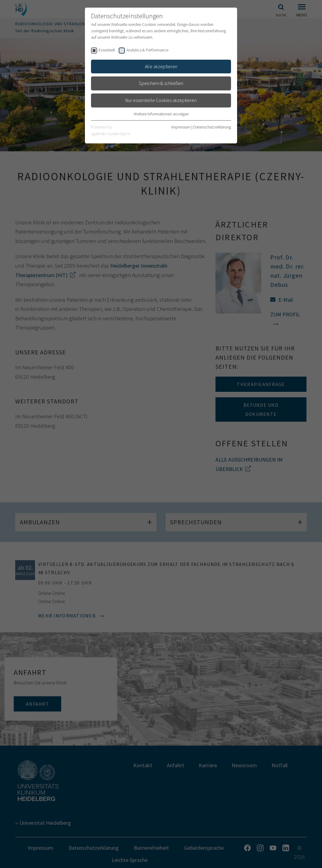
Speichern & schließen (161, 83)
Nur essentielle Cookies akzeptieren (161, 100)
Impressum (181, 127)
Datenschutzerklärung (212, 127)
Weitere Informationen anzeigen (161, 114)
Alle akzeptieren (161, 66)
